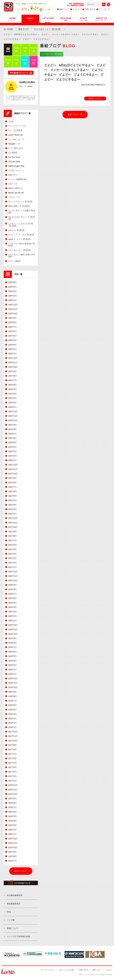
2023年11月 (13, 416)
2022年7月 (12, 487)
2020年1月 (12, 621)
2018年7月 (12, 701)
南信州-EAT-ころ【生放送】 (19, 206)
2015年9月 (12, 852)
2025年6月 (12, 331)
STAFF (84, 19)
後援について (13, 928)
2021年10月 (13, 527)
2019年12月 (13, 625)
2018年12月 (13, 678)
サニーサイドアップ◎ (17, 126)
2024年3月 (12, 398)
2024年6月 (12, 385)
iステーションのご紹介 (67, 970)
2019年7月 (12, 647)
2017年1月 (12, 781)
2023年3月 (12, 452)
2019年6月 (12, 652)
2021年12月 (13, 518)
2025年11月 (13, 309)
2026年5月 (12, 282)
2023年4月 (12, 447)
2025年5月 (12, 336)
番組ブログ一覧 (75, 114)
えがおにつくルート (16, 171)
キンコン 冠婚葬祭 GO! (17, 179)
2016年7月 (12, 808)
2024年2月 (12, 403)
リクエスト (77, 9)
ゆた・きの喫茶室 (15, 130)
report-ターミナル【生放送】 (20, 239)
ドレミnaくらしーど (16, 139)
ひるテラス (13, 184)
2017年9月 (12, 745)
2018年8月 (12, 696)
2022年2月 (12, 509)
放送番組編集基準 (15, 895)
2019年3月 (12, 665)
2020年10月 (13, 581)
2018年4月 (12, 714)
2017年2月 (12, 776)
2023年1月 (12, 460)
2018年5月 (12, 710)
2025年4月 (12, 340)
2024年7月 (12, 380)
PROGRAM (66, 19)
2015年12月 (13, 839)
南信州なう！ (14, 175)
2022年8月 (12, 483)
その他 (11, 122)
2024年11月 (13, 363)
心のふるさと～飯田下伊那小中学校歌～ (22, 256)
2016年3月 (12, 825)
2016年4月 (12, 821)
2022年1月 (12, 514)
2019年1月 (12, 674)
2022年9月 (12, 478)
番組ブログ (24, 29)
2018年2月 (12, 723)
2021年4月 (12, 554)
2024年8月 (12, 376)
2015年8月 (12, 856)
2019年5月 (12, 656)
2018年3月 (12, 719)
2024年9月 (12, 371)
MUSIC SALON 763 (16, 193)
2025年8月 (12, 322)
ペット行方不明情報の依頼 (18, 937)
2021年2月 (12, 563)
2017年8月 (12, 750)
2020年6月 (12, 598)
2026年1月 (12, 300)
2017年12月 (13, 732)
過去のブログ (21, 871)
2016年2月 (12, 830)
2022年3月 (12, 505)
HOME (13, 19)
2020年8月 (12, 589)
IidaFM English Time (16, 166)
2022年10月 (13, 474)
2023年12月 (13, 411)
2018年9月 (12, 692)
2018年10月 (13, 687)
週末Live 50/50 (14, 162)
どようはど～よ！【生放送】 (48, 29)
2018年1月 (12, 727)
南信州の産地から (15, 188)
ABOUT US (101, 19)
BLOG (30, 19)
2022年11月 (13, 469)
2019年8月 (12, 643)
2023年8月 (12, 429)
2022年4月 (12, 501)
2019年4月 (12, 661)
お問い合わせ (90, 9)
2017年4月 (12, 767)
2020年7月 (12, 594)
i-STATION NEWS (48, 20)
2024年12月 (13, 358)
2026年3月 (12, 291)
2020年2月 (12, 616)
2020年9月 (12, 585)
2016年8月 (12, 803)
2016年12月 (13, 785)
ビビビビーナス (14, 197)
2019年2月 (12, 670)
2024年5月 (12, 389)
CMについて (64, 9)
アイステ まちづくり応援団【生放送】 (22, 212)
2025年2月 (12, 349)
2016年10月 (13, 794)
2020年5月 (12, 603)
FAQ (9, 912)
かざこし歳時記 (14, 261)
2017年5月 (12, 763)
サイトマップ (104, 9)
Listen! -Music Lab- (16, 135)
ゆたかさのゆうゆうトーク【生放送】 (22, 218)
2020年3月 (12, 612)
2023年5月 (12, 443)
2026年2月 (12, 296)
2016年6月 (12, 812)
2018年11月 (13, 683)
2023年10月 (13, 420)
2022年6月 (12, 492)
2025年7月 (12, 327)
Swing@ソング (14, 144)
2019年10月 (13, 634)
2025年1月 (12, 354)
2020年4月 (12, 607)
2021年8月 (12, 536)
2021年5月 (12, 549)
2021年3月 (12, 558)
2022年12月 (13, 465)
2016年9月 (12, 799)
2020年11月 (13, 576)
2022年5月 (12, 496)
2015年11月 (13, 843)
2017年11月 (13, 736)
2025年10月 (13, 314)
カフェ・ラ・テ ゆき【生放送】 (22, 235)
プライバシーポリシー (47, 970)
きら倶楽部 (13, 153)
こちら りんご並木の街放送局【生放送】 (22, 245)
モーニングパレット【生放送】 (21, 202)
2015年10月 (13, 847)
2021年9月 (12, 532)
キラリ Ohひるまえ (16, 148)
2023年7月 (12, 434)
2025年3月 (12, 345)
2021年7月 (12, 540)
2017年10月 (13, 741)
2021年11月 (13, 523)
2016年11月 (13, 790)
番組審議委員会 (14, 904)
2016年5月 (12, 816)
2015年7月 (12, 861)
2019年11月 (13, 629)
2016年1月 (12, 834)
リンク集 (11, 920)
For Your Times (14, 157)
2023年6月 (12, 438)
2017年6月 (12, 759)
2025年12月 (13, 305)
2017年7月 (12, 754)
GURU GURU (27, 82)
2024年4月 (12, 394)
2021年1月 (12, 567)
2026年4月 (12, 287)
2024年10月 (13, 367)
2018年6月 (12, 705)
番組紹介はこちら (95, 99)
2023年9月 (12, 425)
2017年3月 (12, 772)
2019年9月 (12, 638)
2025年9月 (12, 318)
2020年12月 (13, 572)
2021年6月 (12, 545)
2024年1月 (12, 407)
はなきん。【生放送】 (17, 230)
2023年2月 (12, 456)
